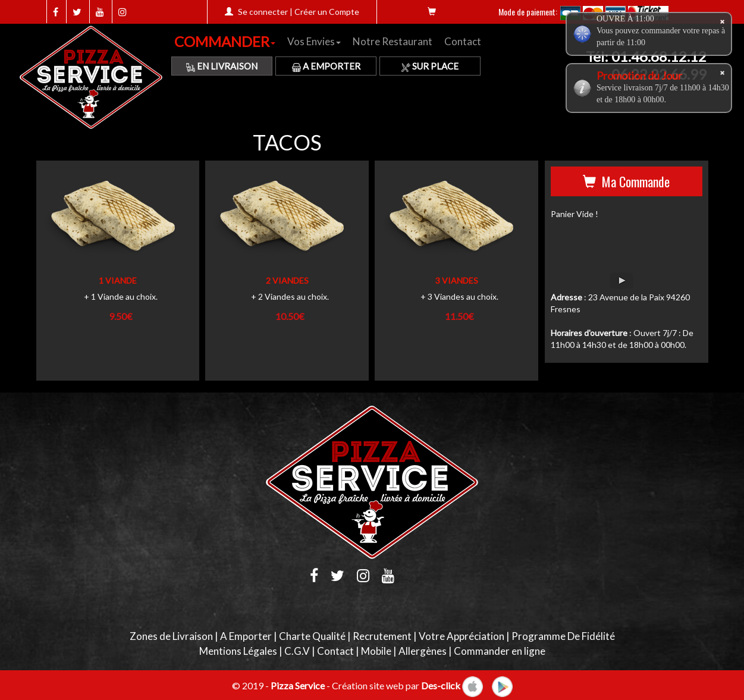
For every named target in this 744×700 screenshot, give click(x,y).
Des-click (441, 685)
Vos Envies (314, 41)
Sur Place (430, 66)
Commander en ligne (500, 651)
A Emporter (326, 66)
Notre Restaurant (393, 41)
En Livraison (222, 66)
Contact (463, 41)
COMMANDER (225, 41)
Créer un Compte (327, 12)
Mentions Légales (238, 651)
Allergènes (423, 651)
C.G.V (297, 651)
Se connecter (263, 12)
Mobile (376, 651)
